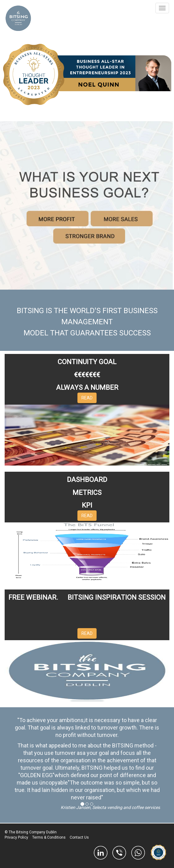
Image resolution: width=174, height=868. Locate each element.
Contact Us (79, 837)
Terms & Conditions (49, 837)
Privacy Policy (16, 837)
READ (87, 398)
